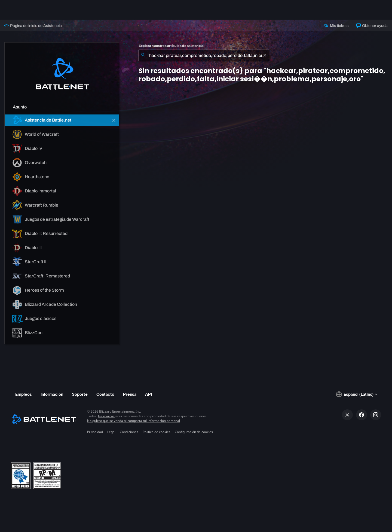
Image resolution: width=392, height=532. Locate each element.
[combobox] (204, 55)
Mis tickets (336, 26)
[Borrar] (265, 55)
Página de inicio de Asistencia (33, 26)
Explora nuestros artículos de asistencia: (171, 46)
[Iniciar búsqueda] (143, 55)
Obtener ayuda (372, 26)
